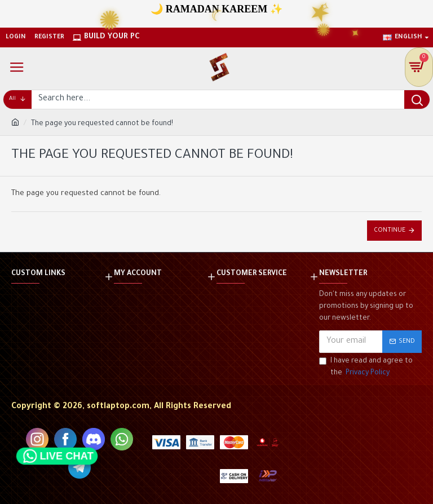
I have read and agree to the (366, 368)
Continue (390, 231)
